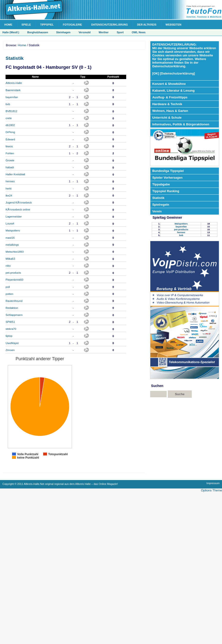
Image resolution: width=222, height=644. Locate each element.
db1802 (10, 125)
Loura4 (10, 224)
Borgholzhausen (38, 32)
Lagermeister (14, 217)
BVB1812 (11, 111)
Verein (157, 211)
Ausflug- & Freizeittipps (170, 97)
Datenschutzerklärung (110, 25)
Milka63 (10, 259)
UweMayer (12, 343)
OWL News (139, 32)
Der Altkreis (147, 25)
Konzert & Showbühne (169, 84)
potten (9, 294)
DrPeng (10, 132)
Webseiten (173, 25)
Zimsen (10, 350)
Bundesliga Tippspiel (168, 171)
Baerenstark (13, 90)
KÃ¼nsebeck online (18, 210)
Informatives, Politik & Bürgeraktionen (181, 124)
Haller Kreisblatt (15, 174)
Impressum (213, 483)
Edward (10, 139)
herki (9, 189)
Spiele (26, 25)
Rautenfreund (14, 301)
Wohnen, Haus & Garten (170, 111)
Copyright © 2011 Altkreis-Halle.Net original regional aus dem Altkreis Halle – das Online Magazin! (60, 484)
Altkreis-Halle (14, 83)
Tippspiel (47, 25)
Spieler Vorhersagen (167, 178)
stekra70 (11, 329)
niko (8, 266)
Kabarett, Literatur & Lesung (173, 91)
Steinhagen (63, 32)
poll (8, 287)
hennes (10, 181)
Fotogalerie (73, 25)
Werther (104, 32)
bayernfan (12, 97)
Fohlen (10, 153)
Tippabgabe (161, 184)
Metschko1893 (15, 252)
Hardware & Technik (167, 104)
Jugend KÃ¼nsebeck (19, 203)
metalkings (12, 245)
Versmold (85, 32)
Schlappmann (14, 315)
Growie (10, 160)
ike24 (9, 196)
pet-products (13, 273)
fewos (9, 146)
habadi (10, 167)
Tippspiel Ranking (166, 191)
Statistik (15, 58)
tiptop (9, 336)
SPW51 (10, 322)
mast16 (10, 238)
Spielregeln (161, 205)
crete (9, 118)
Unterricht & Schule (167, 118)
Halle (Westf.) (11, 32)
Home (8, 25)
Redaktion (12, 308)
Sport (120, 32)
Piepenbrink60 (14, 280)
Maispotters (13, 230)
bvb (8, 104)
